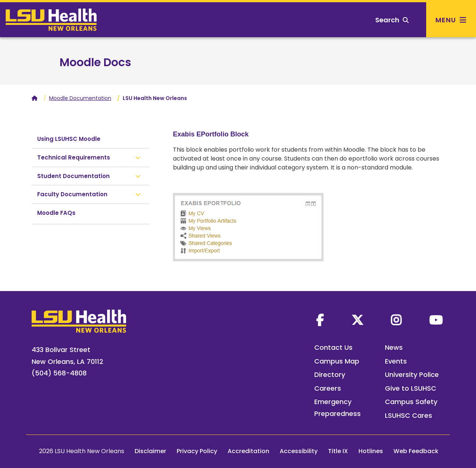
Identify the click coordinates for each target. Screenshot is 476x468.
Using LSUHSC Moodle (69, 139)
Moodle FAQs (56, 213)
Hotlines (371, 451)
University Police (412, 375)
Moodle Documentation (80, 98)
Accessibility (299, 451)
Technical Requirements (74, 157)
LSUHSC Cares (409, 415)
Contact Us (333, 347)
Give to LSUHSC (411, 388)
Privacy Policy (197, 451)
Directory (330, 375)
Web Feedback (416, 451)
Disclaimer (150, 451)
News (394, 347)
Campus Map (337, 361)
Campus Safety (411, 402)
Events (396, 361)
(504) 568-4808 (59, 373)
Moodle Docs (95, 62)
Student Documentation (73, 176)
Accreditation (248, 451)
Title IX (338, 451)
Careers (328, 388)
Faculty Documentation (72, 194)
